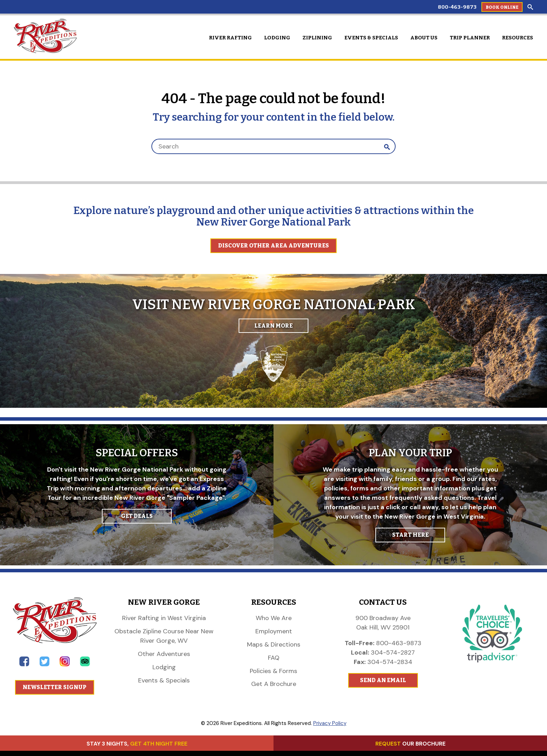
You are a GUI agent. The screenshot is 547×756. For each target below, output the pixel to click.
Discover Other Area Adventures (273, 246)
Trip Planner (470, 38)
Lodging (277, 38)
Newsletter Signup (55, 687)
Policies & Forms (273, 671)
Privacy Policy (330, 723)
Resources (518, 38)
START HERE (410, 535)
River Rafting (230, 38)
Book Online (502, 7)
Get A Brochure (274, 684)
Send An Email (383, 680)
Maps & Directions (274, 644)
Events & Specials (371, 38)
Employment (274, 631)
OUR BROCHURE (410, 744)
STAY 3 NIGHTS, (137, 744)
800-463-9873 (457, 7)
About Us (424, 38)
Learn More (273, 326)
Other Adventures (164, 654)
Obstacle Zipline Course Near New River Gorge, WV (164, 636)
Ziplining (317, 38)
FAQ (274, 658)
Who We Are (274, 618)
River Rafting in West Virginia (164, 618)
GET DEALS (137, 516)
